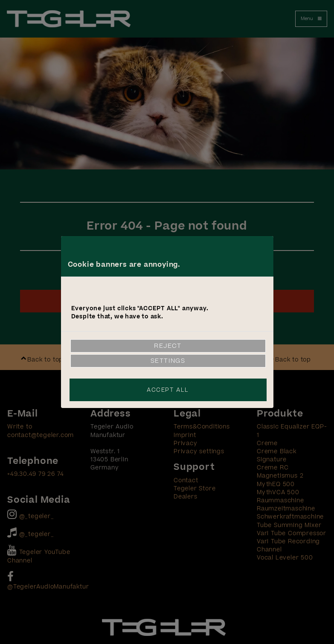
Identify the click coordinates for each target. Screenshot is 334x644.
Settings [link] (168, 361)
